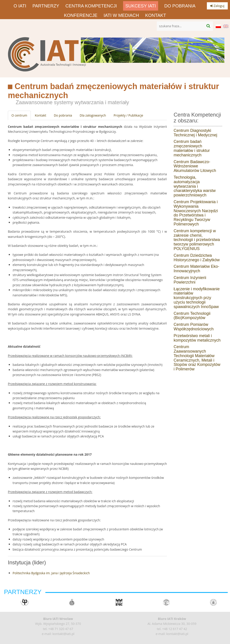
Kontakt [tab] (41, 115)
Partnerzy (46, 6)
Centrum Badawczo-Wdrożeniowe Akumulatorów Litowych (195, 166)
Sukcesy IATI (141, 6)
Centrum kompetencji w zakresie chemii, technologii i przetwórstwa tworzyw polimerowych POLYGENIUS (197, 240)
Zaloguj (217, 6)
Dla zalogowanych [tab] (93, 115)
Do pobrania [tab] (63, 115)
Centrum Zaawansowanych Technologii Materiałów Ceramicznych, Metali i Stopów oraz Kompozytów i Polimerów (197, 358)
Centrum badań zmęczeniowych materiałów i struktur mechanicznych (192, 148)
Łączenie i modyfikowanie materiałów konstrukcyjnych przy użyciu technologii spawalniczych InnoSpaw (197, 298)
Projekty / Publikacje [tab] (128, 115)
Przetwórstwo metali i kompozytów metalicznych (197, 338)
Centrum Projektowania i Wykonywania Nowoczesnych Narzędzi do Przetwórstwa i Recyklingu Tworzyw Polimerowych (196, 213)
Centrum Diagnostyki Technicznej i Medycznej (195, 133)
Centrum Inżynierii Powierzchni (190, 280)
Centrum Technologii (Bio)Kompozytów (192, 316)
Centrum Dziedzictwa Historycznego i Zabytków (197, 258)
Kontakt (156, 15)
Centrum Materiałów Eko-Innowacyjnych (196, 269)
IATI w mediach (121, 15)
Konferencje (81, 15)
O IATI (20, 6)
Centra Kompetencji (91, 6)
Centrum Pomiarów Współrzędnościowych (194, 327)
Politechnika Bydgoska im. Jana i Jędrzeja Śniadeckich (51, 573)
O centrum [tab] (19, 115)
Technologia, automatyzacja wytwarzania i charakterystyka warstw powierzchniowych (195, 186)
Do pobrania (180, 6)
